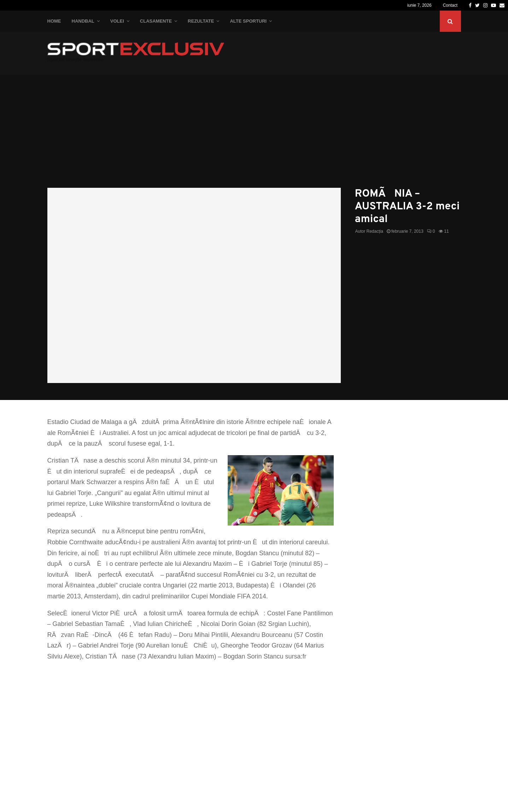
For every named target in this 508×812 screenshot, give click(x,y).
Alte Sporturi (248, 21)
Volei (117, 21)
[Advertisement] (254, 135)
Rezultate (201, 21)
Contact (450, 5)
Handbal (83, 21)
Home (54, 21)
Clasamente (156, 21)
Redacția (375, 231)
